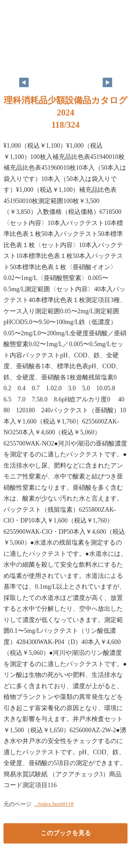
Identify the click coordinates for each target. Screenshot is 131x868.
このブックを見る (66, 833)
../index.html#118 (54, 804)
